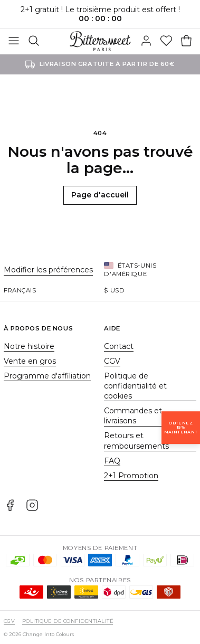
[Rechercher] (34, 41)
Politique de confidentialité (68, 621)
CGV (112, 361)
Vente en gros (30, 361)
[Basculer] (14, 41)
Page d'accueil (100, 195)
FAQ (112, 461)
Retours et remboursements (136, 441)
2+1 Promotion (131, 476)
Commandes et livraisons (133, 416)
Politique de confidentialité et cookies (135, 386)
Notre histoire (29, 346)
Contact (119, 346)
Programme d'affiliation (47, 376)
